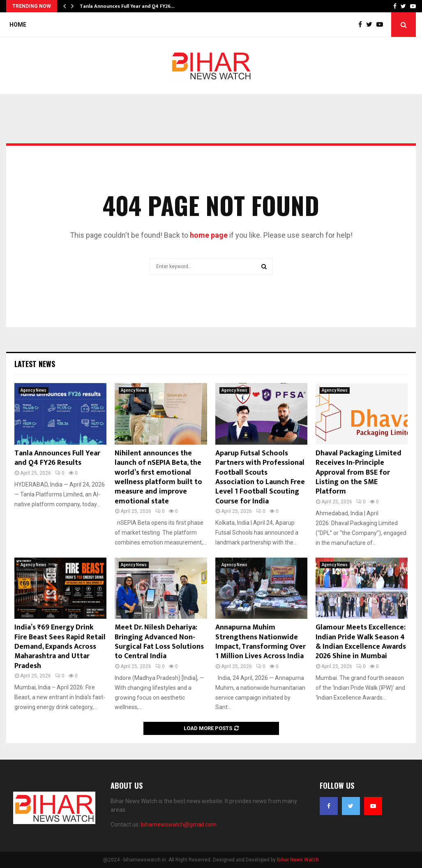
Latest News (35, 364)
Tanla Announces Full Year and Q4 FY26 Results (57, 458)
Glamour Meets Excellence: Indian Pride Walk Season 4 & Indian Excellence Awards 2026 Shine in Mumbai (361, 642)
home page (209, 235)
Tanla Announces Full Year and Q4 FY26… (127, 6)
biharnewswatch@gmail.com (179, 824)
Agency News (33, 390)
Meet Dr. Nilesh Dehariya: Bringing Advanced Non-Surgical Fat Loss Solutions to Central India (159, 642)
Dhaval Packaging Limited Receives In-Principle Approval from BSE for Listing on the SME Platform (359, 473)
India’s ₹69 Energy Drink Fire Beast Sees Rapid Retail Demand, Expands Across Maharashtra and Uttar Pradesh (60, 647)
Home (18, 25)
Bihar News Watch (298, 860)
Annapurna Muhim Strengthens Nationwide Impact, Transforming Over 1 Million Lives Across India (261, 642)
